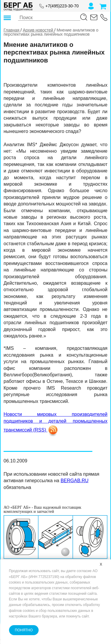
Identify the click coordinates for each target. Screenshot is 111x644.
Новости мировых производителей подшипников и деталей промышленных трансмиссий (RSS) (55, 422)
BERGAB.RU (75, 481)
